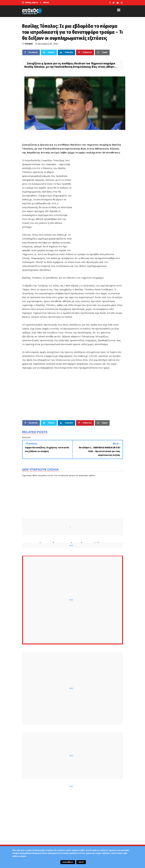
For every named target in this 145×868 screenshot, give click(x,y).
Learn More (68, 862)
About (46, 2)
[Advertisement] (98, 204)
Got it (81, 862)
